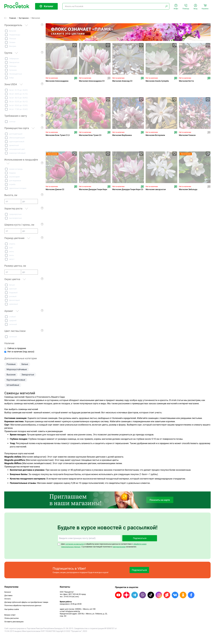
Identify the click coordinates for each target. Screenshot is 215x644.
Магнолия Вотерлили (155, 135)
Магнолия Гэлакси (187, 135)
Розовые (11, 364)
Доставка (8, 595)
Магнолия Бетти (186, 81)
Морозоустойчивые (17, 369)
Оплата (7, 599)
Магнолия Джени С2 (55, 189)
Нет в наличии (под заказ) (21, 352)
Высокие (11, 375)
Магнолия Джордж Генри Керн (93, 189)
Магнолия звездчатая (156, 189)
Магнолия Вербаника (122, 135)
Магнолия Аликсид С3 (122, 81)
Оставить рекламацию (14, 622)
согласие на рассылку (75, 544)
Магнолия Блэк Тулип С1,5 (58, 135)
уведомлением (119, 547)
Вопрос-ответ (10, 615)
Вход (195, 7)
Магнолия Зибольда (188, 189)
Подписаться (140, 538)
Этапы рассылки (12, 618)
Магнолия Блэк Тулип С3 (90, 135)
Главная (13, 18)
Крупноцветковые (16, 380)
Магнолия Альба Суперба (157, 81)
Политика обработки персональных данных (23, 605)
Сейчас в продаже (17, 348)
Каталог (8, 592)
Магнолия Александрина (57, 81)
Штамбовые (13, 385)
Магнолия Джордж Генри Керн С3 (128, 189)
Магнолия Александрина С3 (92, 81)
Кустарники (24, 18)
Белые (25, 364)
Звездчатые (28, 375)
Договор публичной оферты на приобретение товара (26, 602)
